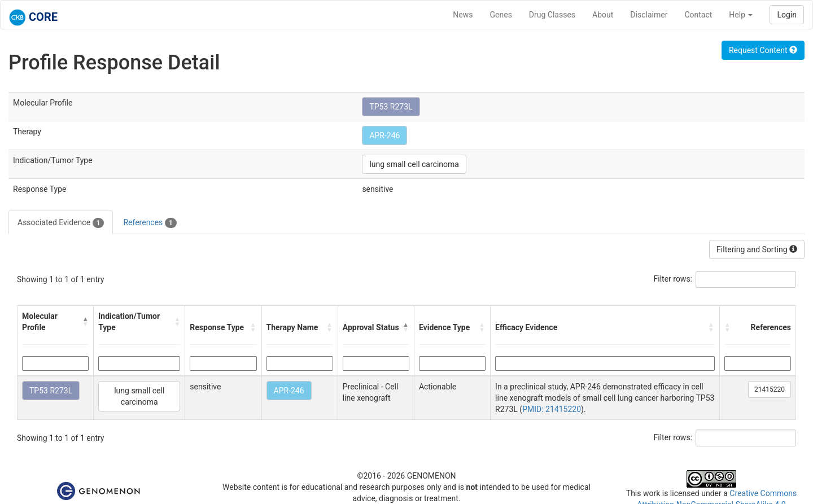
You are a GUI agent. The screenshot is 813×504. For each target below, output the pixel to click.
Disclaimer (649, 15)
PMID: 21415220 (552, 409)
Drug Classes (552, 15)
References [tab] (150, 223)
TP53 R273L (391, 107)
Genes (501, 15)
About (603, 15)
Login (787, 15)
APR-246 (384, 135)
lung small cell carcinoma (414, 164)
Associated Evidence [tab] (61, 223)
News (463, 15)
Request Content (763, 50)
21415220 (770, 389)
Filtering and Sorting (757, 249)
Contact (698, 15)
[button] (86, 322)
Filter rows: (673, 279)
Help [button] (741, 15)
